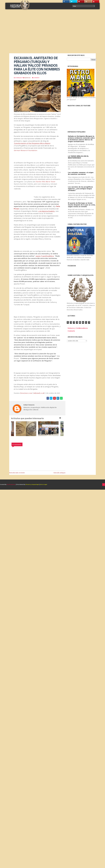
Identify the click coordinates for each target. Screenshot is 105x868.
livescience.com (26, 393)
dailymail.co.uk (39, 393)
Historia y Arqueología (32, 485)
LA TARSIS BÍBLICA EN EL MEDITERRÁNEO (78, 157)
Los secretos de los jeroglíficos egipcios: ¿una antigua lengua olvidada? (80, 189)
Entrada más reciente (17, 473)
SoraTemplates (11, 485)
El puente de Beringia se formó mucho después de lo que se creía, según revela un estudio (82, 205)
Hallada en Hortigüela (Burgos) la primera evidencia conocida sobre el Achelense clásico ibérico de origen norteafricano (81, 139)
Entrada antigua (59, 473)
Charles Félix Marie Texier (45, 182)
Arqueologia (27, 78)
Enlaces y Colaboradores (78, 328)
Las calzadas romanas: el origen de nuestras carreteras (81, 173)
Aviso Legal (44, 485)
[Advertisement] (20, 33)
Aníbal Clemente (29, 405)
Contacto (71, 331)
